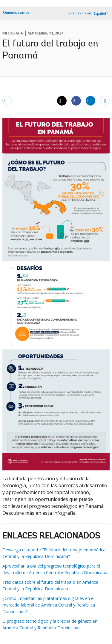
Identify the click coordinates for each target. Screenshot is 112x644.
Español (100, 13)
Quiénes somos (16, 12)
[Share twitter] (62, 101)
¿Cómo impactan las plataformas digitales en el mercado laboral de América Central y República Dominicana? (49, 605)
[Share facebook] (76, 100)
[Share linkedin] (90, 100)
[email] (7, 100)
